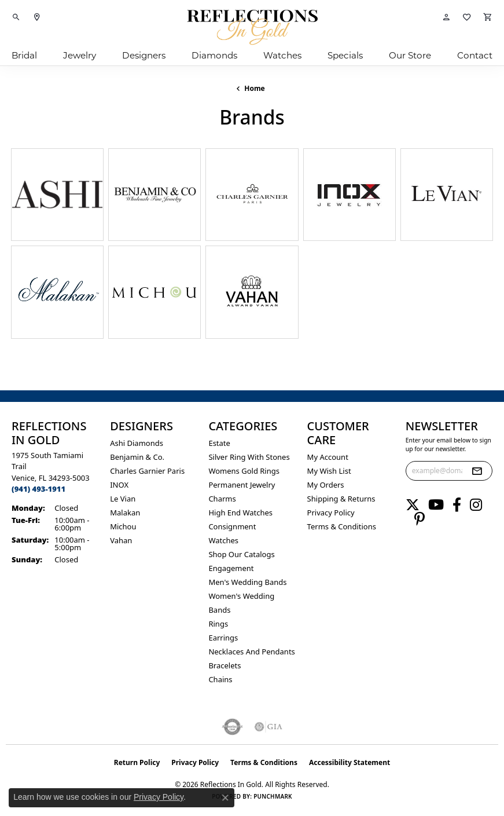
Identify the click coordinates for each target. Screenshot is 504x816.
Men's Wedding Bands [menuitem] (247, 582)
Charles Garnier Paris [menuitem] (147, 471)
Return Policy (137, 762)
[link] (37, 17)
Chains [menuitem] (220, 679)
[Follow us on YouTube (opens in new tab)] (436, 505)
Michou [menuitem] (123, 526)
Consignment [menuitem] (232, 526)
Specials (345, 55)
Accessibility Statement (350, 762)
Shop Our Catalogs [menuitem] (241, 554)
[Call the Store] (38, 489)
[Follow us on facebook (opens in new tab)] (457, 505)
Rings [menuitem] (218, 624)
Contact (475, 55)
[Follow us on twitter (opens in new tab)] (413, 505)
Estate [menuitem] (219, 443)
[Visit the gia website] (268, 727)
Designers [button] (144, 55)
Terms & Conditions (342, 526)
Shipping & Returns (341, 499)
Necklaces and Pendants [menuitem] (251, 652)
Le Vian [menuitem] (123, 499)
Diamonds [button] (214, 55)
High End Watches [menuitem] (240, 513)
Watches (282, 55)
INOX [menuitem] (119, 485)
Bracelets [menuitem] (225, 665)
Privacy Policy (331, 513)
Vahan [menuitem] (121, 540)
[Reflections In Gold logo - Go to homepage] (252, 27)
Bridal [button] (24, 55)
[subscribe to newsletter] (477, 471)
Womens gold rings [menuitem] (244, 471)
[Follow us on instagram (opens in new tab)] (476, 505)
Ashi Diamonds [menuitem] (137, 443)
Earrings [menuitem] (223, 638)
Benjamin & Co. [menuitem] (137, 457)
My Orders (326, 485)
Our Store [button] (410, 55)
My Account (328, 457)
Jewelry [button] (80, 55)
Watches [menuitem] (223, 540)
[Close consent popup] (225, 797)
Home (255, 88)
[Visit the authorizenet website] (232, 727)
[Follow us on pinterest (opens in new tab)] (420, 519)
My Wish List (329, 471)
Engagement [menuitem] (231, 568)
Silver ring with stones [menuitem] (249, 457)
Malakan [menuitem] (125, 513)
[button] (16, 17)
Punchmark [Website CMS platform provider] (273, 796)
